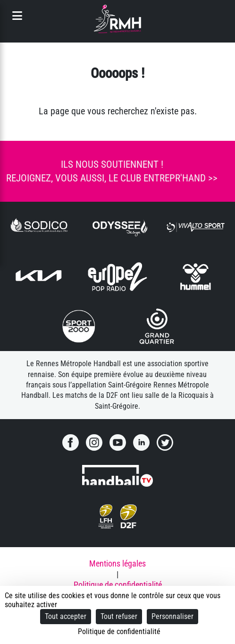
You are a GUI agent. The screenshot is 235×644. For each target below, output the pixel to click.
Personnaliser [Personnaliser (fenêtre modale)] (172, 616)
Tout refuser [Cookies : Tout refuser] (119, 616)
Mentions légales (117, 564)
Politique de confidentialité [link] (119, 631)
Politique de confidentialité (118, 585)
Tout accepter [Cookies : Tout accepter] (66, 616)
